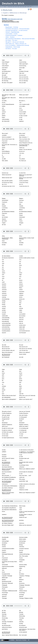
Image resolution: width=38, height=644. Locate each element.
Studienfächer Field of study (13, 47)
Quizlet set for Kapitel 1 (8, 21)
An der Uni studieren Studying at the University (17, 45)
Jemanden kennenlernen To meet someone (16, 30)
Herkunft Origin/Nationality (12, 32)
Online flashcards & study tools (15, 19)
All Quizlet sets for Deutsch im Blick (11, 22)
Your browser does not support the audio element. (16, 55)
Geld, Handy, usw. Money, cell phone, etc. (16, 44)
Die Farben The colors (11, 40)
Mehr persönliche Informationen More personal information (20, 39)
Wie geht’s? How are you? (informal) (15, 42)
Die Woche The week (11, 49)
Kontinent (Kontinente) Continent (14, 35)
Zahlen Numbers (10, 37)
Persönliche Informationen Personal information (17, 29)
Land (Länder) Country (11, 34)
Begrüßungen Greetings (12, 27)
